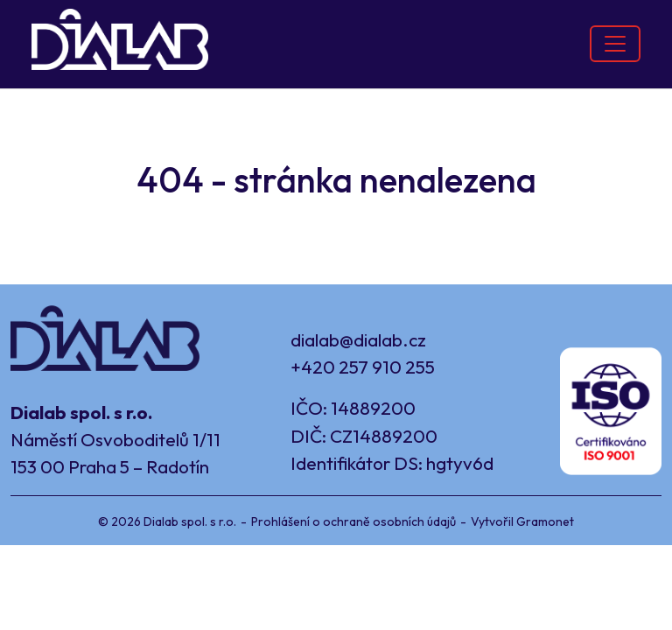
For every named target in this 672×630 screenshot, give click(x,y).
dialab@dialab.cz (358, 339)
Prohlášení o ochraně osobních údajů (353, 521)
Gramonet (545, 521)
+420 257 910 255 (363, 367)
